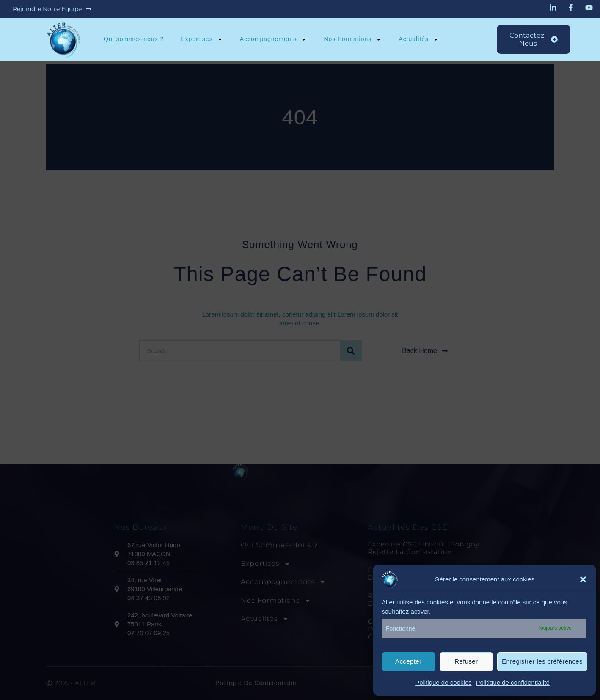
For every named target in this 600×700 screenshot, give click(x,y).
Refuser (466, 661)
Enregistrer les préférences (542, 661)
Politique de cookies (443, 682)
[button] (583, 579)
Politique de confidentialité (513, 682)
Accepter (408, 661)
